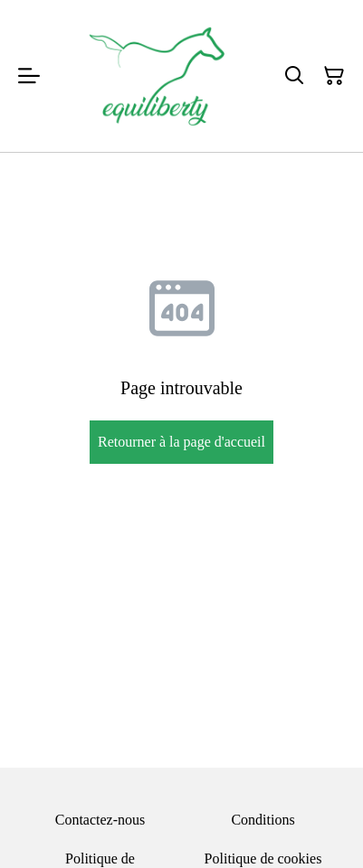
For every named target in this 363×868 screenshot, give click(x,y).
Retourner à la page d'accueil (181, 442)
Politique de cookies (263, 859)
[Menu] (29, 76)
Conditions (263, 820)
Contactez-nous (100, 820)
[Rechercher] (294, 76)
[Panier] (334, 76)
